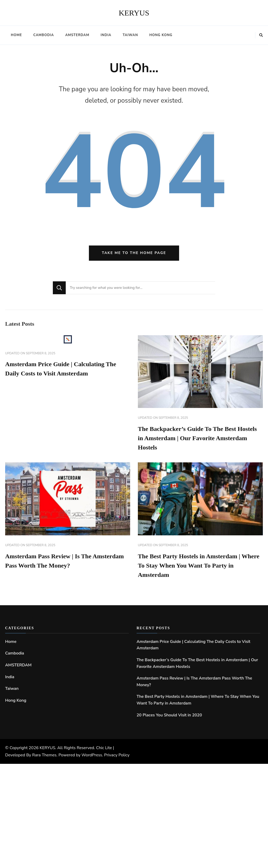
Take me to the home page (134, 253)
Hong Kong (161, 35)
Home (16, 35)
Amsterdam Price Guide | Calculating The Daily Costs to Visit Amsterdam (193, 645)
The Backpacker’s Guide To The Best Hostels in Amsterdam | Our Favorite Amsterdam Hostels (197, 438)
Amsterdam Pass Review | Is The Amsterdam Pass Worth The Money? (194, 682)
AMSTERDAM (77, 35)
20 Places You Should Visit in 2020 (169, 715)
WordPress (92, 755)
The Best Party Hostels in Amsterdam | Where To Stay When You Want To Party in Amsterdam (199, 566)
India (106, 35)
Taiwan (130, 35)
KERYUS (134, 13)
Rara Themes (44, 755)
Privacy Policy (117, 755)
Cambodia (44, 35)
